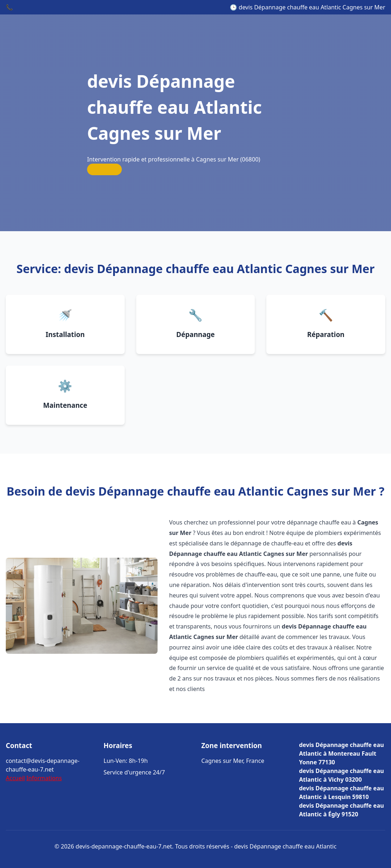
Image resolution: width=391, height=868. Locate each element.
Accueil (15, 778)
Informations (44, 778)
